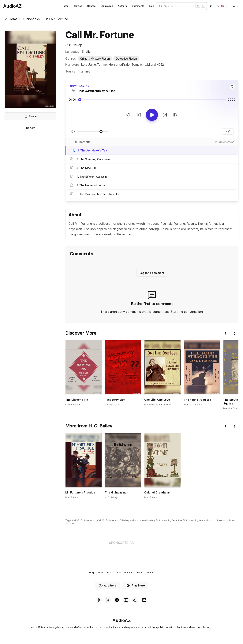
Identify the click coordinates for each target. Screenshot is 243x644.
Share (30, 116)
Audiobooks (31, 19)
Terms (118, 573)
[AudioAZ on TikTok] (135, 600)
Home (65, 6)
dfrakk (126, 65)
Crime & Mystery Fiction (95, 59)
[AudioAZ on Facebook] (99, 600)
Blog (152, 6)
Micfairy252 (155, 65)
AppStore (107, 586)
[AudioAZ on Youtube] (126, 600)
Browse (78, 6)
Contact (150, 573)
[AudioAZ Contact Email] (144, 600)
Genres (91, 6)
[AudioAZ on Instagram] (117, 600)
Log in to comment (152, 273)
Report (30, 128)
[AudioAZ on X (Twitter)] (108, 600)
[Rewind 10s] (139, 115)
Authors (122, 6)
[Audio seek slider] (152, 100)
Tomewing (139, 65)
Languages (107, 6)
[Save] (232, 87)
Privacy (128, 573)
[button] (222, 6)
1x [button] (228, 132)
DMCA (139, 573)
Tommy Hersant (108, 65)
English (87, 52)
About (100, 573)
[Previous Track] (128, 115)
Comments (138, 6)
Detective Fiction (126, 59)
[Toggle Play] (152, 115)
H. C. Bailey (74, 45)
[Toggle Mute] (73, 132)
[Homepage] (12, 6)
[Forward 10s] (165, 115)
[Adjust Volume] (93, 132)
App (109, 573)
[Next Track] (175, 115)
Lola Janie (88, 65)
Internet (84, 71)
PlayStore (135, 586)
